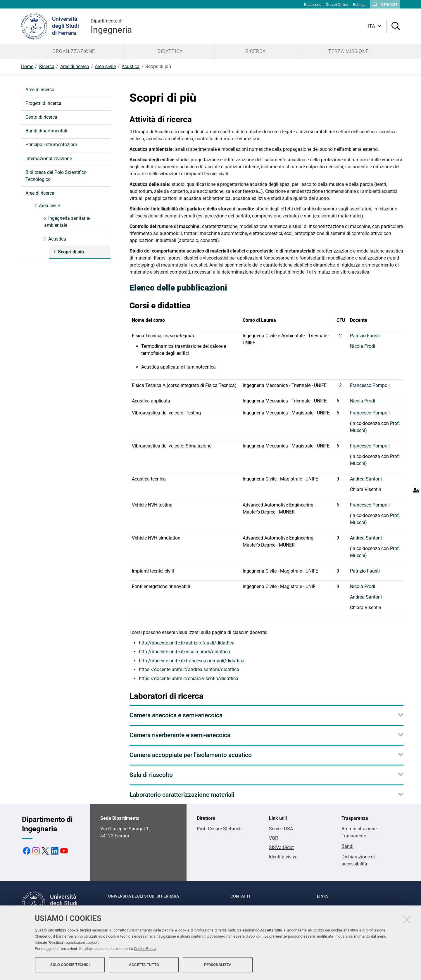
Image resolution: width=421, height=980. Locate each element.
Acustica (131, 66)
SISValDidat (281, 847)
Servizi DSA (281, 829)
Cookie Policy (145, 949)
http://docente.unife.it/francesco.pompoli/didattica (192, 661)
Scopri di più (70, 252)
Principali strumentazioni (51, 145)
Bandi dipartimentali (46, 131)
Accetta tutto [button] (144, 965)
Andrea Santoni (366, 479)
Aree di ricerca (75, 66)
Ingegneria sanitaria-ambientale (67, 222)
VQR (274, 838)
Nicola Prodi (363, 346)
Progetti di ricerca (43, 103)
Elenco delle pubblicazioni (178, 288)
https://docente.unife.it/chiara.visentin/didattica (189, 679)
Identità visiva (283, 857)
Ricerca (47, 66)
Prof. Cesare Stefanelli (220, 829)
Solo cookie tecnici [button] (70, 965)
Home (27, 66)
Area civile (105, 66)
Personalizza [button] (218, 965)
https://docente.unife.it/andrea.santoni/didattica (189, 669)
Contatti (240, 896)
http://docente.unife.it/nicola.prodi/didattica (184, 652)
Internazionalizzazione (49, 159)
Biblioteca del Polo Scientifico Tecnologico (56, 176)
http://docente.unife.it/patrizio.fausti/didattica (187, 643)
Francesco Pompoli (370, 385)
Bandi (347, 846)
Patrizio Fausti (365, 336)
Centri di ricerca (41, 117)
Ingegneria (111, 26)
